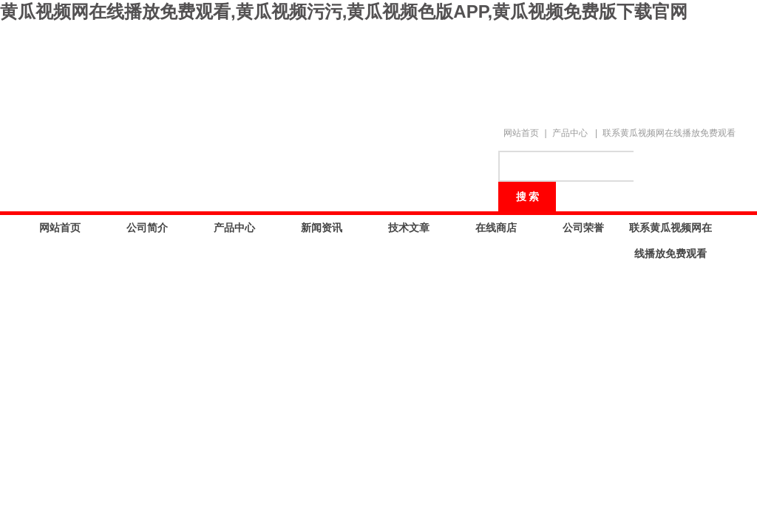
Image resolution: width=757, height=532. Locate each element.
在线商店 (496, 228)
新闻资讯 (322, 228)
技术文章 (409, 228)
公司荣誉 (583, 228)
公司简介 (147, 228)
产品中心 (570, 133)
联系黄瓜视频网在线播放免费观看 (669, 133)
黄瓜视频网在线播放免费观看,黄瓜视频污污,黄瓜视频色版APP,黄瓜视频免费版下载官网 (344, 11)
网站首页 (521, 133)
